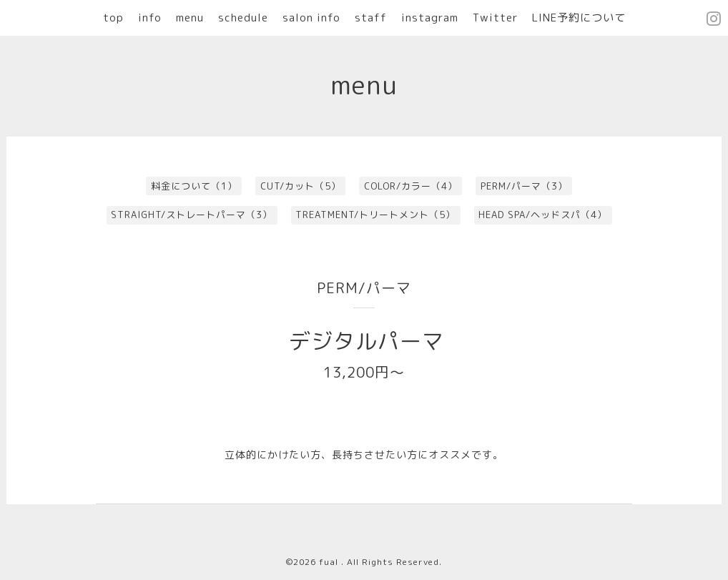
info (150, 18)
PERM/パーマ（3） (524, 186)
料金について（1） (194, 186)
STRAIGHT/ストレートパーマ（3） (192, 215)
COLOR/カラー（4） (411, 186)
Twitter (495, 18)
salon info (311, 18)
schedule (243, 18)
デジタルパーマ (367, 341)
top (113, 18)
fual (330, 562)
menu (190, 18)
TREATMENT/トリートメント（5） (375, 215)
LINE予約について (579, 18)
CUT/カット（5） (301, 186)
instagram (430, 18)
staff (371, 18)
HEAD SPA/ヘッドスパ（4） (543, 215)
